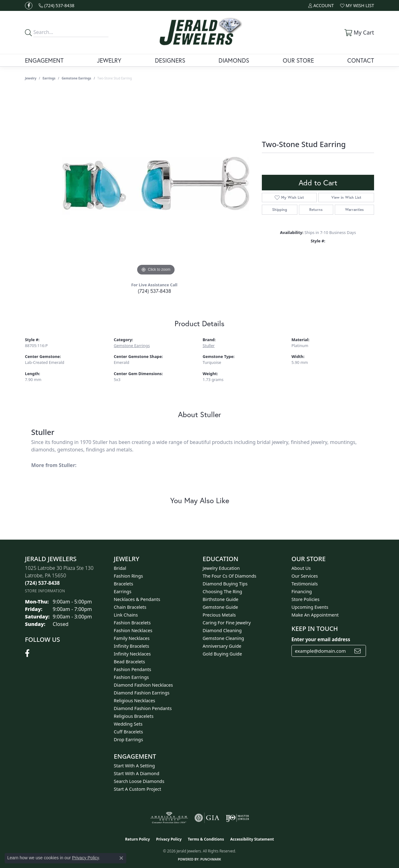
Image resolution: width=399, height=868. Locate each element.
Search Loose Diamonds (139, 781)
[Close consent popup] (121, 858)
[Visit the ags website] (169, 818)
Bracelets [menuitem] (123, 584)
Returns (316, 210)
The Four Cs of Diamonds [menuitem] (229, 576)
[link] (57, 5)
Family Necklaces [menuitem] (132, 638)
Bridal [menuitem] (120, 568)
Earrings (49, 78)
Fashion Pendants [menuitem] (132, 669)
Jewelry (109, 60)
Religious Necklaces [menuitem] (135, 701)
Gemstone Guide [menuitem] (220, 607)
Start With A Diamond (137, 773)
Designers (170, 60)
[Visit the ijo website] (237, 818)
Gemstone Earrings (77, 78)
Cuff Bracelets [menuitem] (128, 732)
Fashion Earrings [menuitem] (131, 677)
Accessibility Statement (252, 839)
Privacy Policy (169, 839)
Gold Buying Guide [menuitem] (222, 654)
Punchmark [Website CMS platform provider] (211, 859)
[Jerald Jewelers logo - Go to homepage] (199, 32)
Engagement (44, 60)
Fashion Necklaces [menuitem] (133, 630)
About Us (301, 568)
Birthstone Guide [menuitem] (221, 599)
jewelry (31, 78)
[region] (156, 184)
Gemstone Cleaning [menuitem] (223, 638)
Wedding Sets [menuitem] (128, 724)
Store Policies (305, 599)
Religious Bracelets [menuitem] (134, 716)
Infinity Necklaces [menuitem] (132, 654)
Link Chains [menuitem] (126, 615)
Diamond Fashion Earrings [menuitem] (142, 693)
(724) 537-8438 (154, 291)
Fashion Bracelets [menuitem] (132, 623)
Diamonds (234, 60)
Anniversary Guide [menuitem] (222, 646)
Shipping (280, 210)
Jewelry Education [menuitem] (221, 568)
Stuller (209, 346)
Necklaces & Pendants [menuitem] (137, 599)
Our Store (298, 60)
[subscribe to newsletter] (358, 651)
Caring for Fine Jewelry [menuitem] (227, 623)
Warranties (354, 210)
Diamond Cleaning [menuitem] (222, 630)
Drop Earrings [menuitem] (128, 739)
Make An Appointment (315, 615)
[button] (321, 5)
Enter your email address (321, 639)
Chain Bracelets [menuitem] (130, 607)
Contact (361, 60)
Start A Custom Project (137, 789)
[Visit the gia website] (207, 818)
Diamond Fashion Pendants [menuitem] (143, 708)
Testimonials (305, 584)
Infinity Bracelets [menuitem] (131, 646)
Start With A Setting (134, 766)
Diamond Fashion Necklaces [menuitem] (143, 685)
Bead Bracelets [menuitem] (129, 662)
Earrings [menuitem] (123, 591)
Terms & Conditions (206, 839)
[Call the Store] (42, 583)
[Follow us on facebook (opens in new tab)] (29, 6)
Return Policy (137, 839)
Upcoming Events (310, 607)
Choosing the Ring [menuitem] (222, 591)
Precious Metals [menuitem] (219, 615)
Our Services (305, 576)
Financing (302, 591)
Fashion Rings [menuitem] (128, 576)
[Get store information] (45, 591)
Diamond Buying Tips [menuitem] (225, 584)
